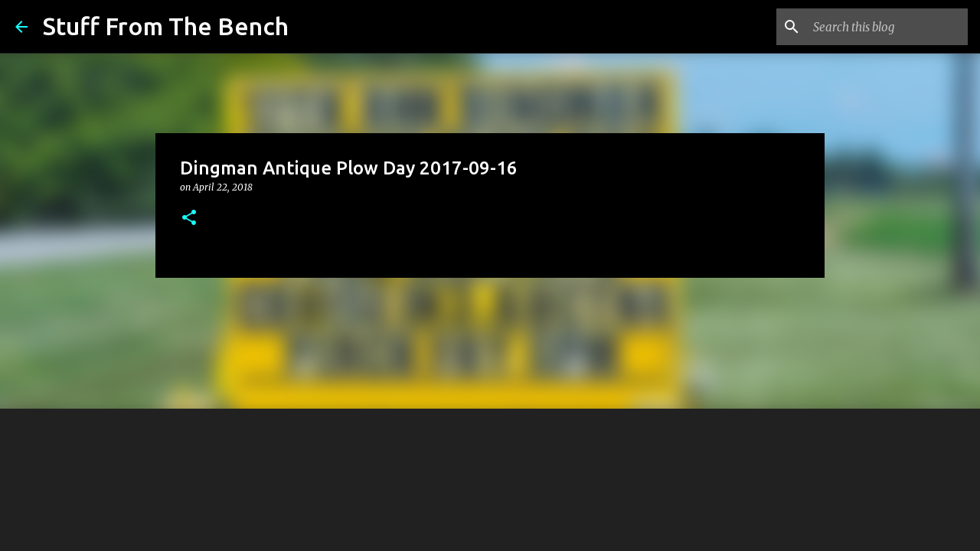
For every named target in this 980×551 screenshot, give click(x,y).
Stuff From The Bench (166, 26)
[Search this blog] (887, 27)
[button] (189, 218)
